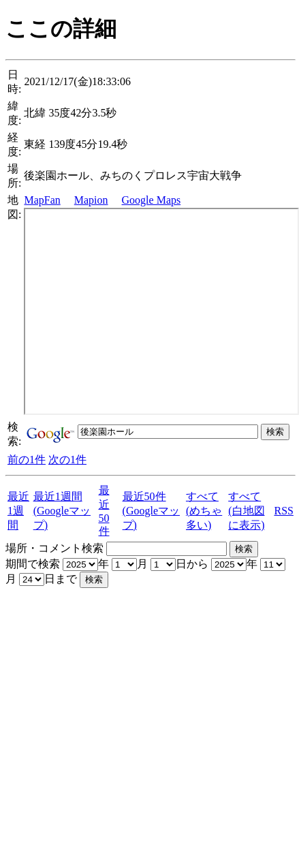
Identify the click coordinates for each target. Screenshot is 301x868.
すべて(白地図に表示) (246, 511)
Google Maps (152, 200)
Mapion (91, 200)
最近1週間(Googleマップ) (62, 511)
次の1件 (67, 460)
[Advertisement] (128, 716)
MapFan (42, 200)
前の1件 (27, 460)
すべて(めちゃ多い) (204, 511)
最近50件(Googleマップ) (151, 511)
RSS (283, 511)
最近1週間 (18, 511)
